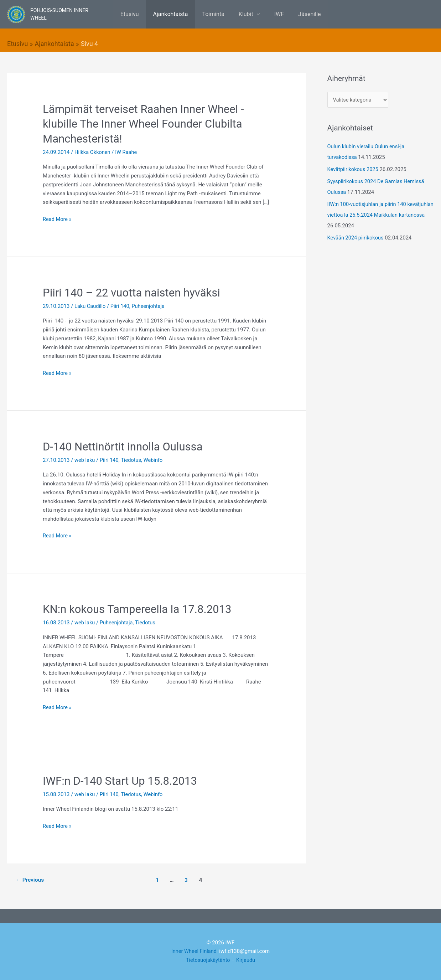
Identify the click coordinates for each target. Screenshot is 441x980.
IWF (275, 14)
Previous (30, 880)
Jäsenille (302, 14)
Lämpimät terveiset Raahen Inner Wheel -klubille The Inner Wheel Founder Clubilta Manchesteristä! (146, 123)
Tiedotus (133, 460)
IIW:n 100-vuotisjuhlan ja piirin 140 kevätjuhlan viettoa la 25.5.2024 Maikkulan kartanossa (378, 215)
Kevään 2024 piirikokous (356, 238)
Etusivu (137, 14)
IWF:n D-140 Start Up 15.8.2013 (122, 780)
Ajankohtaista (175, 14)
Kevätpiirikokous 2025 (354, 169)
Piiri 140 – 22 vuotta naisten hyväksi (134, 292)
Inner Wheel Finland (194, 951)
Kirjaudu (246, 960)
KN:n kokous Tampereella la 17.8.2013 (140, 609)
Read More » (58, 218)
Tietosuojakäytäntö (208, 960)
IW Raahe (127, 152)
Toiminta (214, 14)
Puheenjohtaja (150, 306)
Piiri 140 (121, 306)
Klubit (245, 14)
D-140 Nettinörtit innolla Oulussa (125, 446)
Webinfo (155, 460)
